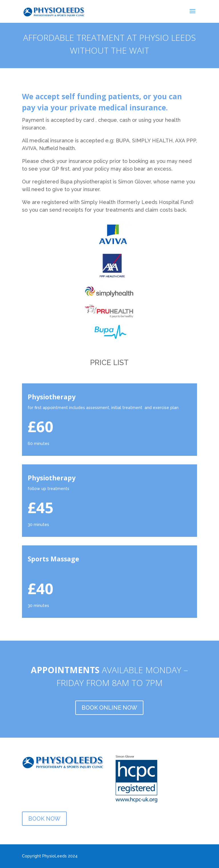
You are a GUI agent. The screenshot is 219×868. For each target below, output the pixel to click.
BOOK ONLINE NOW (109, 708)
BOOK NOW (44, 819)
